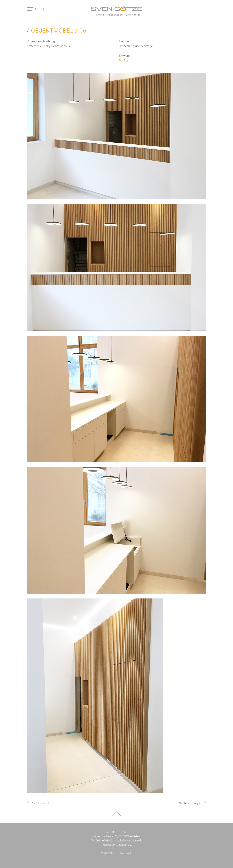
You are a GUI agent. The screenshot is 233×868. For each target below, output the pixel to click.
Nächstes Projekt (190, 803)
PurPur (123, 61)
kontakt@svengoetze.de (128, 840)
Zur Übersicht (40, 803)
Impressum (109, 845)
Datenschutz (124, 845)
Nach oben (117, 814)
